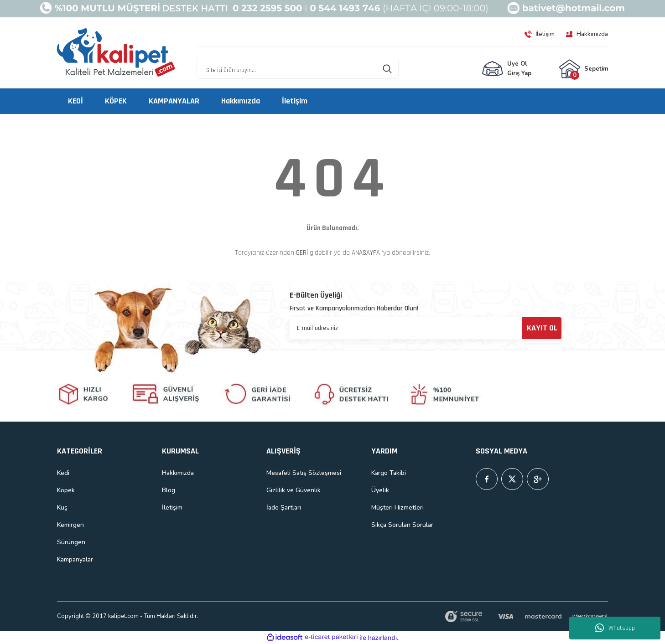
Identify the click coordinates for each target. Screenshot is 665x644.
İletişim (172, 507)
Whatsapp (615, 628)
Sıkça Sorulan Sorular (402, 525)
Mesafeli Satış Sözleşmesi (304, 473)
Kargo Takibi (389, 473)
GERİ (302, 253)
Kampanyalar (75, 559)
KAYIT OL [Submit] (542, 328)
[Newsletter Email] (426, 328)
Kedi (63, 473)
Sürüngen (71, 542)
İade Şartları (284, 507)
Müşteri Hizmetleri (397, 507)
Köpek (66, 490)
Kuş (62, 507)
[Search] (298, 69)
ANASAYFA (366, 253)
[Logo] (116, 53)
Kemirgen (70, 525)
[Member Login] (507, 69)
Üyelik (380, 490)
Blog (169, 490)
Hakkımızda (178, 473)
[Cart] (583, 69)
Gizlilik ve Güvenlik (294, 490)
